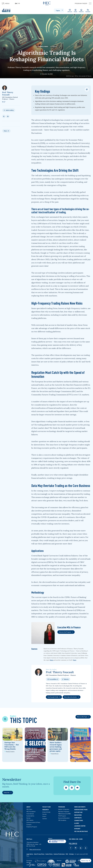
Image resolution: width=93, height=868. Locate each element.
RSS (67, 854)
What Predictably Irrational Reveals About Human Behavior (34, 755)
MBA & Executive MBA (64, 814)
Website (65, 679)
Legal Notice (30, 854)
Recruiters (78, 815)
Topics (59, 10)
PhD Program (62, 816)
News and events (80, 807)
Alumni (77, 823)
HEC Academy (62, 820)
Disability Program (32, 827)
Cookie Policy (49, 854)
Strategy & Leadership (56, 733)
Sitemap (71, 854)
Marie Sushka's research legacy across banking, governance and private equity (56, 746)
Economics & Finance (42, 46)
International (30, 814)
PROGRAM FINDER (83, 3)
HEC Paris (29, 809)
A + (8, 116)
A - (4, 116)
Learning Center (80, 826)
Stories (28, 818)
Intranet (77, 829)
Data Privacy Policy (39, 854)
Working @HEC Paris (81, 810)
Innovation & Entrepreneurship (10, 733)
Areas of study (46, 812)
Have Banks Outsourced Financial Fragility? (81, 756)
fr (19, 3)
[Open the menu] (6, 3)
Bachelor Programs (64, 811)
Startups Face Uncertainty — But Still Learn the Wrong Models (12, 745)
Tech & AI (53, 46)
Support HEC (78, 812)
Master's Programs (64, 809)
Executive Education (64, 818)
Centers (45, 819)
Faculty (44, 814)
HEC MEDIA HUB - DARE (76, 839)
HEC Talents (30, 820)
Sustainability (30, 816)
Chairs (44, 816)
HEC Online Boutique (81, 831)
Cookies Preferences (59, 854)
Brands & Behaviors (33, 733)
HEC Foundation (31, 811)
